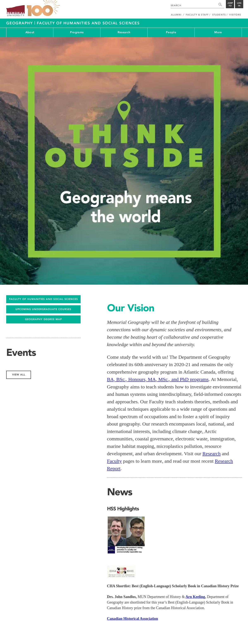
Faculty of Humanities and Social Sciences (88, 23)
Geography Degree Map (43, 171)
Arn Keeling (195, 448)
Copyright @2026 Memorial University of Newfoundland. (35, 638)
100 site (43, 8)
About (30, 32)
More (218, 32)
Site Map (206, 634)
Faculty (114, 313)
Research (124, 32)
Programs (77, 32)
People (171, 32)
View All (119, 507)
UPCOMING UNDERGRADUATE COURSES (43, 161)
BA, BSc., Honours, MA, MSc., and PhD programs (158, 231)
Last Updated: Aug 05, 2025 (227, 634)
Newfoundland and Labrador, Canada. (222, 638)
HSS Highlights (123, 360)
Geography (20, 23)
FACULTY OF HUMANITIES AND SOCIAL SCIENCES (44, 151)
